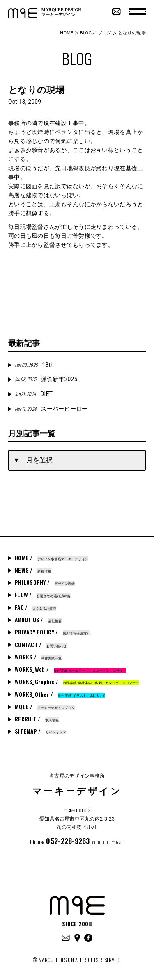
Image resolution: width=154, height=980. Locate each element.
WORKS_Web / (71, 669)
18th (34, 365)
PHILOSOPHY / (45, 582)
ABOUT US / (38, 620)
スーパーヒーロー (51, 409)
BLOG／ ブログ (96, 33)
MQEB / (45, 707)
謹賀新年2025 (46, 379)
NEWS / (33, 570)
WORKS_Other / (60, 694)
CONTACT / (41, 645)
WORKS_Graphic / (77, 682)
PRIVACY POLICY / (52, 632)
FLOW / (43, 595)
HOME (67, 33)
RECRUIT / (37, 719)
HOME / (52, 558)
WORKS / (38, 657)
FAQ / (36, 607)
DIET (34, 394)
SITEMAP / (40, 731)
